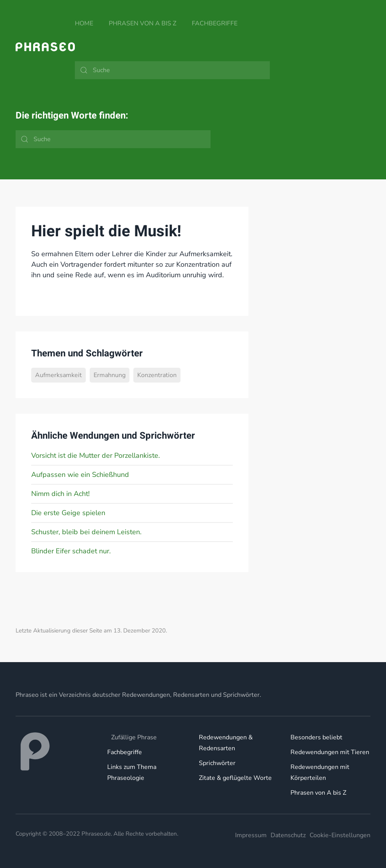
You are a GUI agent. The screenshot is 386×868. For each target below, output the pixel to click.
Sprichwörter (217, 763)
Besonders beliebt (316, 737)
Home (84, 23)
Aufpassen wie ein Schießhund (80, 475)
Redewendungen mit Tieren (330, 752)
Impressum (251, 835)
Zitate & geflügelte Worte (235, 778)
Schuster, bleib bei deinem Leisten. (86, 532)
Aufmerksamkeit (58, 375)
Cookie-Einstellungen (340, 835)
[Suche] (172, 70)
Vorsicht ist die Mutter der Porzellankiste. (96, 455)
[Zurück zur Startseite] (45, 47)
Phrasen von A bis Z (143, 23)
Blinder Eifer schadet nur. (71, 551)
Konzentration (157, 375)
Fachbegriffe (215, 23)
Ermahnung (110, 375)
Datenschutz (288, 835)
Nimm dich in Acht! (60, 494)
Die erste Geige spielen (68, 513)
